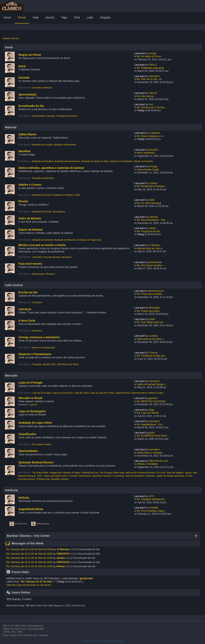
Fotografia (37, 364)
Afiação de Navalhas (143, 161)
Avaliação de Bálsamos (65, 240)
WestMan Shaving (60, 479)
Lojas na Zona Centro (63, 393)
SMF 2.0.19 (8, 626)
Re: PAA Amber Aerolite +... (151, 265)
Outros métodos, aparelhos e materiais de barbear (51, 168)
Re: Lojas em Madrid (148, 413)
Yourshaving (118, 476)
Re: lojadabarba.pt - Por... (150, 424)
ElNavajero (154, 308)
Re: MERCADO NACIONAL (151, 401)
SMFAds (7, 629)
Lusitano (153, 183)
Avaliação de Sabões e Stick (67, 195)
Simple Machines (35, 626)
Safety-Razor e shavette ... (151, 453)
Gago (151, 410)
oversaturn (154, 76)
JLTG (151, 496)
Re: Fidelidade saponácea (151, 68)
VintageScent (56, 473)
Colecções (37, 257)
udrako (152, 228)
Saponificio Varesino (102, 476)
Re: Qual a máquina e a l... (151, 136)
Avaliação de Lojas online (35, 423)
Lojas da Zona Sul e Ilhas (102, 393)
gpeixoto (153, 398)
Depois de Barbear (31, 230)
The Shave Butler (40, 473)
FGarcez (153, 353)
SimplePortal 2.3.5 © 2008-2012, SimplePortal (103, 641)
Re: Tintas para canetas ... (151, 294)
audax (152, 319)
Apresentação (28, 95)
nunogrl (153, 53)
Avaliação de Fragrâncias (89, 240)
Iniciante (24, 78)
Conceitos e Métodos (42, 88)
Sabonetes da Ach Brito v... (151, 339)
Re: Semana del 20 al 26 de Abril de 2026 (29, 549)
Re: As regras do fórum (149, 56)
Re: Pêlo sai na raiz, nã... (150, 79)
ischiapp (153, 166)
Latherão (153, 217)
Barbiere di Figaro (72, 473)
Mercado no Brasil (30, 398)
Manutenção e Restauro (43, 274)
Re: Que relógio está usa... (151, 322)
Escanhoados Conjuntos (44, 116)
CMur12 (153, 65)
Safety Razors (28, 134)
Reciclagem (38, 444)
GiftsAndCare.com (158, 461)
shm (151, 104)
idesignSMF (39, 629)
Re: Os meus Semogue (149, 203)
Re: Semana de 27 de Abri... (152, 107)
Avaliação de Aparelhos (65, 145)
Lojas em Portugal (30, 383)
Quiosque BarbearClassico (36, 462)
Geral (22, 66)
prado (152, 200)
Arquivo (48, 444)
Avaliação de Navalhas (43, 161)
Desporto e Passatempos (35, 354)
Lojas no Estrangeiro (32, 411)
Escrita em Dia (28, 292)
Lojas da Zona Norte (42, 393)
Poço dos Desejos (52, 257)
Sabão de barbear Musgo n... (152, 384)
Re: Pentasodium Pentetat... (152, 186)
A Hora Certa (27, 321)
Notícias (24, 498)
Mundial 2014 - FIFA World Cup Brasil (61, 364)
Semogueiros (59, 212)
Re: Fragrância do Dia (148, 231)
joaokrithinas (155, 262)
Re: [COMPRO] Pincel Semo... (153, 436)
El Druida (73, 476)
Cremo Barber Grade (148, 170)
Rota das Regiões (175, 473)
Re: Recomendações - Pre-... (152, 220)
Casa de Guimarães (135, 476)
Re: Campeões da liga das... (152, 356)
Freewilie (153, 508)
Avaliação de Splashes (43, 240)
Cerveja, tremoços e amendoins (39, 337)
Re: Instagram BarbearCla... (151, 499)
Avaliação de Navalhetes (121, 161)
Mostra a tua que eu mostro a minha (42, 245)
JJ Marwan (154, 133)
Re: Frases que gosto (148, 311)
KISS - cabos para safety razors (52, 476)
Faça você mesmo (30, 264)
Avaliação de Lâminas (42, 145)
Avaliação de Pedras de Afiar (95, 161)
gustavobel (86, 578)
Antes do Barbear (30, 218)
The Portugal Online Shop (112, 473)
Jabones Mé (131, 473)
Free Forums (20, 629)
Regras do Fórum (30, 55)
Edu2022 (153, 150)
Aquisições (66, 257)
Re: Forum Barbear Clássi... (151, 511)
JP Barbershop (43, 479)
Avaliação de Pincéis (42, 212)
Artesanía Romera (147, 473)
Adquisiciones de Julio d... (150, 248)
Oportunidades (28, 451)
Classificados (27, 434)
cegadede (33, 405)
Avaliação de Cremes (42, 195)
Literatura (25, 309)
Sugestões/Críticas (31, 509)
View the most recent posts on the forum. (29, 585)
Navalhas (24, 151)
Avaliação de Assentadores (67, 161)
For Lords (161, 473)
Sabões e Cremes (30, 185)
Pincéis (23, 201)
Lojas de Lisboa (81, 393)
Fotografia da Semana (67, 116)
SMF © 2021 (21, 626)
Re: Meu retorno (145, 96)
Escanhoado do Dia (31, 106)
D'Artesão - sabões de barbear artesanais (165, 476)
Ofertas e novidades (147, 464)
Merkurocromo (156, 291)
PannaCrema (85, 476)
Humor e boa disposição (43, 347)
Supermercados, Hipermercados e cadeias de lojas (139, 393)
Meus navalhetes (146, 153)
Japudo (188, 473)
